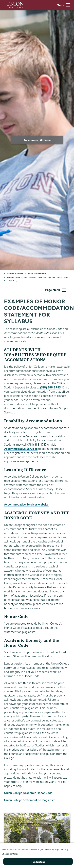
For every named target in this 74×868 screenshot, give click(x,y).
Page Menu (55, 290)
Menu (63, 5)
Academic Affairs (14, 273)
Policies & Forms (37, 273)
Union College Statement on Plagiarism (30, 800)
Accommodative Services (21, 449)
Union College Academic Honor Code (28, 793)
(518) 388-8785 (50, 387)
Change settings (10, 854)
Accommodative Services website (26, 504)
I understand (38, 862)
